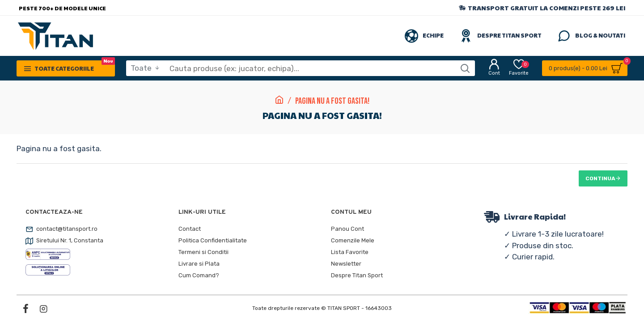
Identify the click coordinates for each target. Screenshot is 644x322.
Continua (600, 178)
